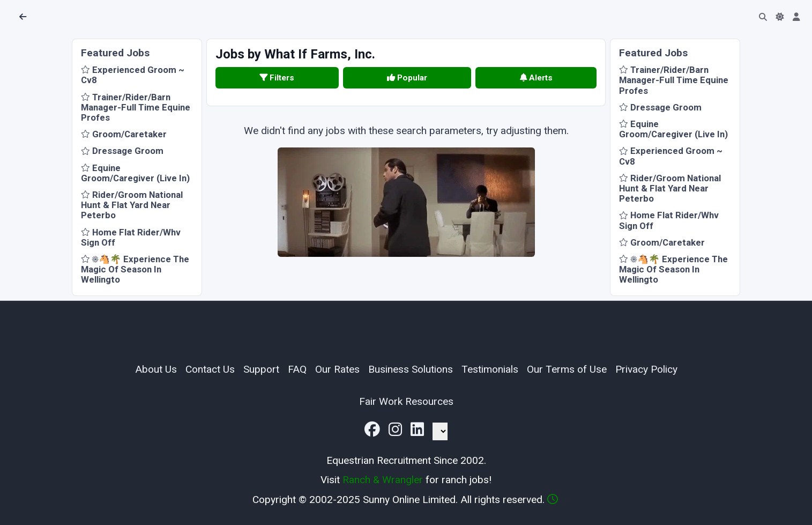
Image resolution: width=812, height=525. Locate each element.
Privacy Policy (646, 369)
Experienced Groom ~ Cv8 (133, 75)
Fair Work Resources (406, 401)
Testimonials (490, 369)
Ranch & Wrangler (383, 480)
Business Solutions (411, 369)
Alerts (536, 78)
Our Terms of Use (567, 369)
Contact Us (210, 369)
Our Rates (337, 369)
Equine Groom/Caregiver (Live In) (135, 173)
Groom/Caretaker (124, 134)
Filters (277, 78)
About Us (156, 369)
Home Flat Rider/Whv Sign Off (131, 237)
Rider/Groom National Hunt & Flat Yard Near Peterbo (132, 205)
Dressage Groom (122, 151)
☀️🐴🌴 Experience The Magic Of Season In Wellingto (135, 269)
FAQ (297, 369)
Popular (407, 78)
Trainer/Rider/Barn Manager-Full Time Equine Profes (136, 107)
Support (261, 369)
